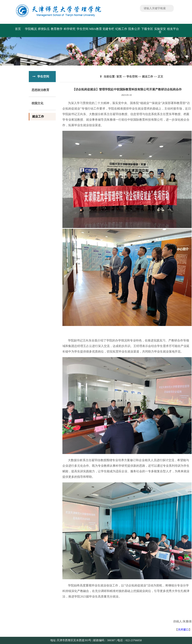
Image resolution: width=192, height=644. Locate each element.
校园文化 (37, 103)
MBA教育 (95, 29)
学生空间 (83, 29)
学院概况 (31, 29)
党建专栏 (108, 29)
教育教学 (57, 29)
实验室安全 (160, 30)
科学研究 (70, 29)
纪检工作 (121, 29)
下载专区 (147, 29)
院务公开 (134, 29)
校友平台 (173, 29)
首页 (18, 29)
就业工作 (38, 116)
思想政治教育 (40, 90)
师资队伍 (44, 29)
